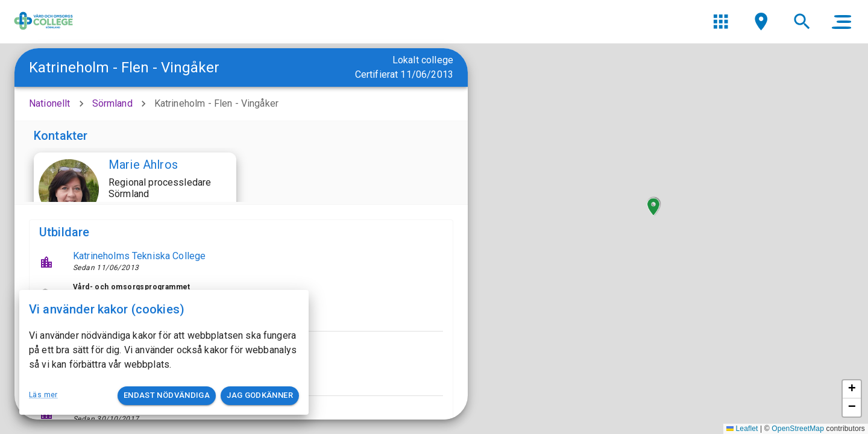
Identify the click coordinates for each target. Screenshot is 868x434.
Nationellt (50, 103)
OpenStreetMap (798, 429)
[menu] (721, 21)
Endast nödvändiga (167, 396)
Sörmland (112, 103)
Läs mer (43, 395)
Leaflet (742, 429)
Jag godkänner (260, 396)
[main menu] (841, 22)
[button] (653, 207)
